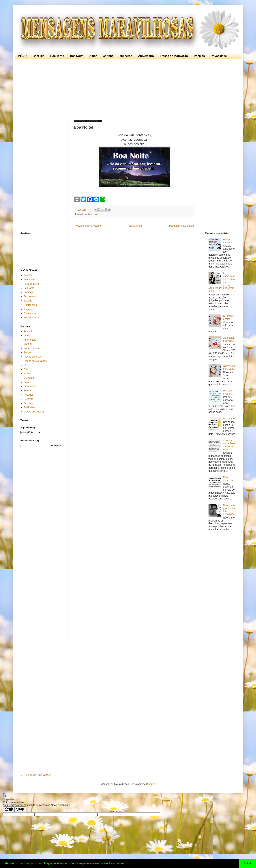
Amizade (28, 331)
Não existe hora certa (229, 367)
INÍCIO (22, 56)
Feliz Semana (31, 284)
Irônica (27, 374)
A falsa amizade (228, 241)
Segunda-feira (31, 317)
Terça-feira (30, 309)
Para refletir (30, 386)
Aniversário (146, 56)
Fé (25, 365)
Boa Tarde (57, 56)
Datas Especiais (33, 348)
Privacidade (219, 56)
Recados (29, 395)
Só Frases (29, 407)
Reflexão (29, 399)
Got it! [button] (247, 863)
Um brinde (229, 419)
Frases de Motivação (174, 56)
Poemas (199, 56)
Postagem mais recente (88, 226)
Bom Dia (38, 56)
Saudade (29, 403)
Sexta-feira (30, 296)
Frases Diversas (33, 357)
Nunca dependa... (229, 479)
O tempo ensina (228, 317)
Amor (93, 56)
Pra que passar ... (228, 392)
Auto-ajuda (30, 340)
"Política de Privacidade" (37, 775)
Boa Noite (77, 56)
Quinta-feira (30, 313)
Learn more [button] (116, 863)
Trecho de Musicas (34, 412)
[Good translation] (9, 809)
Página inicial (135, 226)
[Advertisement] (127, 90)
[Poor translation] (20, 809)
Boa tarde (29, 288)
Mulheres (126, 56)
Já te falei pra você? (229, 339)
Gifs (26, 369)
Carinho (108, 56)
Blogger (150, 784)
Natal (27, 382)
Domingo (29, 292)
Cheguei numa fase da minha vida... (229, 445)
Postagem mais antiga (181, 226)
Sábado (28, 301)
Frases (27, 352)
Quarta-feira (30, 305)
